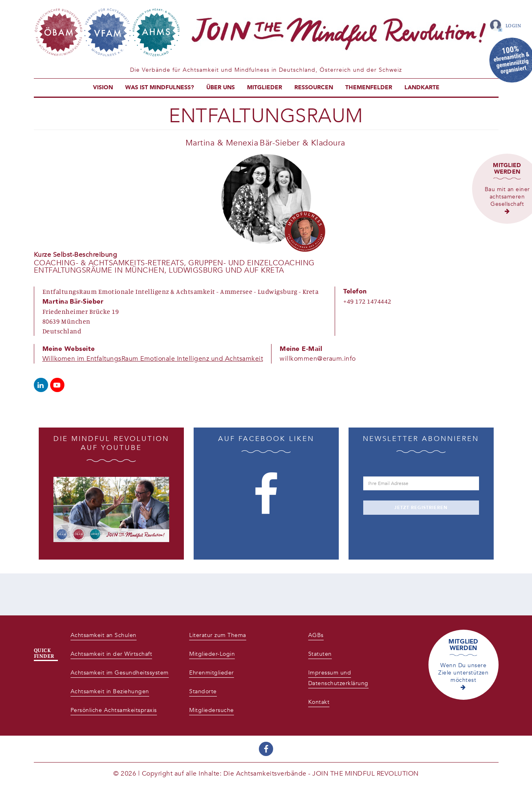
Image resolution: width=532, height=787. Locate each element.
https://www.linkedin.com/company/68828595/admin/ (41, 385)
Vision (103, 87)
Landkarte (422, 87)
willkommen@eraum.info (318, 359)
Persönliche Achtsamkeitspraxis (114, 710)
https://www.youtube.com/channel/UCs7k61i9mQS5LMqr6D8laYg (57, 385)
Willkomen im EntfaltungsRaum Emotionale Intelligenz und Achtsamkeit (153, 359)
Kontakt (319, 702)
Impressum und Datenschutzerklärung (338, 678)
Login (513, 25)
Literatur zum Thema (218, 635)
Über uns (221, 87)
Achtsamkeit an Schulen (104, 635)
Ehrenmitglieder (212, 673)
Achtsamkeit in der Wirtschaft (111, 654)
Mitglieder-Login (212, 654)
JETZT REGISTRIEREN (421, 508)
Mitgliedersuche (212, 710)
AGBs (316, 635)
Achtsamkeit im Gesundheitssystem (120, 673)
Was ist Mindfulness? (160, 87)
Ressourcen (314, 87)
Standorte (203, 691)
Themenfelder (369, 87)
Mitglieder (265, 87)
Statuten (320, 654)
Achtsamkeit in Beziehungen (110, 691)
